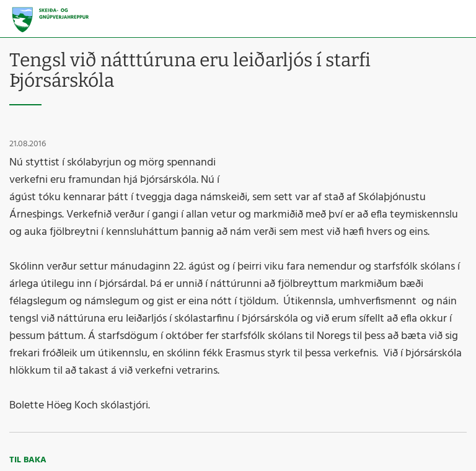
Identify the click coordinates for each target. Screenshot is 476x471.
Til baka (28, 460)
